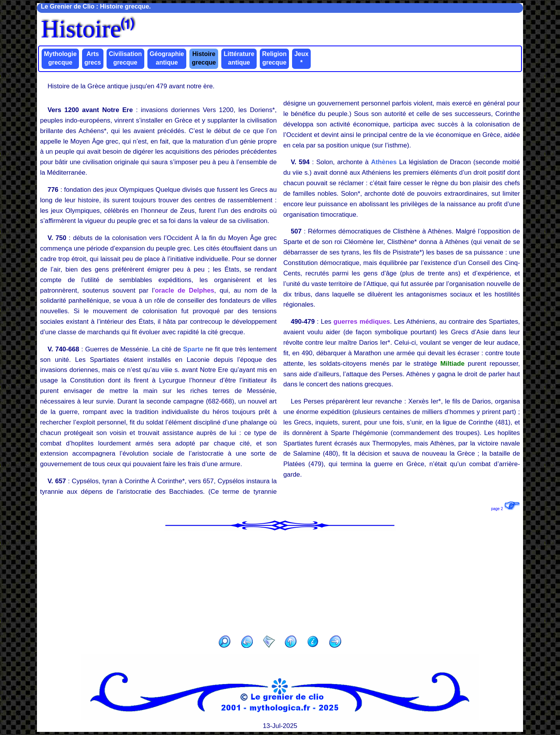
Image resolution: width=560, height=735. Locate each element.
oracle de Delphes (185, 290)
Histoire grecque (204, 58)
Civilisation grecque (125, 58)
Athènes (384, 162)
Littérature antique (239, 58)
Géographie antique (167, 58)
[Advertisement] (280, 581)
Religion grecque (274, 58)
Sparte (193, 349)
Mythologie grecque (60, 58)
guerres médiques (361, 322)
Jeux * (301, 58)
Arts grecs (93, 58)
